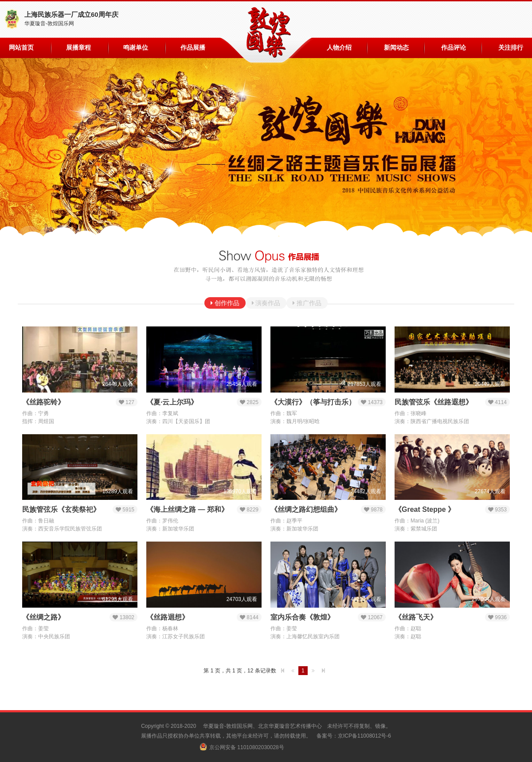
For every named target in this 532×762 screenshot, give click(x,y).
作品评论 (454, 47)
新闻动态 (396, 47)
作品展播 (193, 47)
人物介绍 (339, 47)
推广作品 (308, 303)
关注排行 (511, 47)
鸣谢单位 (136, 47)
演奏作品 (267, 303)
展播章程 (78, 47)
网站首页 (21, 47)
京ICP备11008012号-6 (364, 736)
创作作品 (226, 303)
